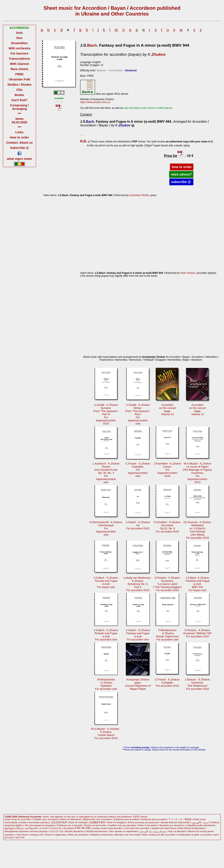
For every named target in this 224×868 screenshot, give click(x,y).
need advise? (181, 174)
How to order (19, 137)
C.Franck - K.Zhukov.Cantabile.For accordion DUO (167, 683)
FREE (19, 74)
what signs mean (20, 159)
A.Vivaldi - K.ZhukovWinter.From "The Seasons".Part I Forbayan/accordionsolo (138, 414)
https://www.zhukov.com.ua (95, 102)
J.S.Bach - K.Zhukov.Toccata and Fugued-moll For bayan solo (106, 582)
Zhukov (159, 54)
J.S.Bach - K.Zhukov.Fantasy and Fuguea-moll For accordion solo (138, 635)
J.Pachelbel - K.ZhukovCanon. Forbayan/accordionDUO (167, 470)
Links (19, 132)
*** (19, 114)
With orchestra (19, 48)
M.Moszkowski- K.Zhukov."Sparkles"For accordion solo (106, 684)
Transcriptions (19, 59)
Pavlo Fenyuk (187, 273)
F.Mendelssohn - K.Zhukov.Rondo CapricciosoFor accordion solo (167, 635)
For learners (20, 53)
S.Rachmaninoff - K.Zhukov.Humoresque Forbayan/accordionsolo (106, 528)
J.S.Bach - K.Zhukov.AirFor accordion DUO (138, 525)
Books (19, 95)
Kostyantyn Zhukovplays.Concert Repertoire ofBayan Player (138, 684)
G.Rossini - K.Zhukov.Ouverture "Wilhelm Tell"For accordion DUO (198, 633)
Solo (19, 33)
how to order (182, 167)
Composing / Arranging (19, 107)
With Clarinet (19, 64)
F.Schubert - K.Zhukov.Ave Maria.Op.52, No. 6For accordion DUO (167, 527)
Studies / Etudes (19, 84)
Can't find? (19, 100)
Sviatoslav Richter (139, 195)
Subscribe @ (19, 148)
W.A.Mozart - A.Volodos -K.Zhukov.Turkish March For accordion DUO (106, 733)
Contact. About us (19, 142)
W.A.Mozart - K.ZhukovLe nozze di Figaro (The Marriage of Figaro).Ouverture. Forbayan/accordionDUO (198, 473)
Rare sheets (19, 69)
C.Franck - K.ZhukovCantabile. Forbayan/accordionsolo (138, 470)
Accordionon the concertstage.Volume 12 (167, 410)
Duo (19, 38)
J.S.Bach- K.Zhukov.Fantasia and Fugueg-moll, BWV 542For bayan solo (198, 584)
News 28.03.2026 (19, 120)
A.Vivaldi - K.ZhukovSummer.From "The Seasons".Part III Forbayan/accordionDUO (106, 414)
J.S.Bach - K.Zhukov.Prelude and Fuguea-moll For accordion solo (106, 635)
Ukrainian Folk (19, 79)
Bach (92, 45)
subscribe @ (181, 182)
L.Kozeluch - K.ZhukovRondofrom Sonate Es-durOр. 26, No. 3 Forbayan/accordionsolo (106, 473)
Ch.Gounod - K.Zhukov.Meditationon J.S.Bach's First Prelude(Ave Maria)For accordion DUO (198, 530)
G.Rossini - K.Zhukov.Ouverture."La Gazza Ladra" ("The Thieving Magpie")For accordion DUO (168, 584)
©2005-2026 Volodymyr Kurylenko (23, 817)
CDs (19, 90)
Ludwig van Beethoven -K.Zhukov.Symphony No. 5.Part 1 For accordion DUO (138, 584)
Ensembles (19, 43)
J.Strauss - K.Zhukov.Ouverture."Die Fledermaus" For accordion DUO (198, 684)
